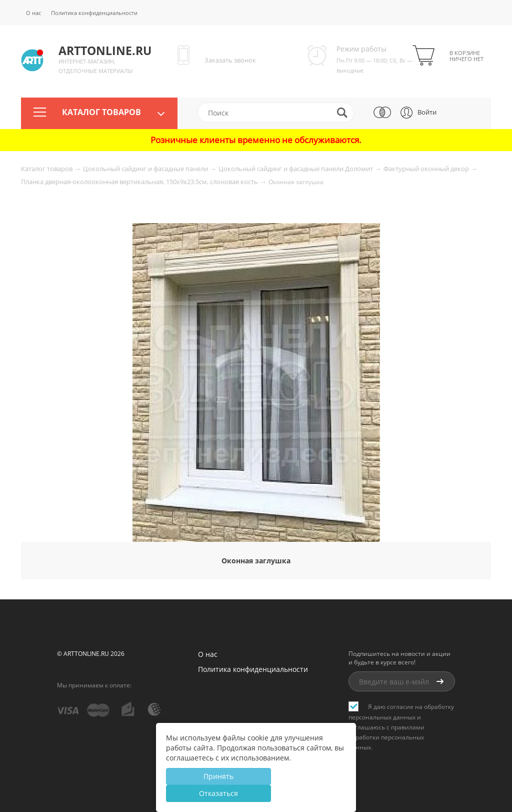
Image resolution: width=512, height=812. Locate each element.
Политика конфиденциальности (94, 13)
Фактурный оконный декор (427, 169)
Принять (218, 776)
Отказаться (218, 793)
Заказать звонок (230, 60)
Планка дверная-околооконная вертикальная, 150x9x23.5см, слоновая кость (140, 182)
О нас (33, 13)
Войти (427, 112)
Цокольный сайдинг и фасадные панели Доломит (296, 169)
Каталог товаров (101, 113)
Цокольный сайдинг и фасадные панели (146, 169)
